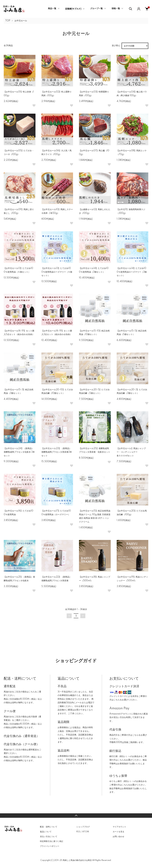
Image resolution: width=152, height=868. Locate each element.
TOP (8, 21)
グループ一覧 (96, 9)
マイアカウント (119, 827)
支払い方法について (49, 837)
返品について (46, 832)
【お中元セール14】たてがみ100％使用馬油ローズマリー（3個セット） (132, 272)
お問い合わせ (118, 837)
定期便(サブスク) (73, 9)
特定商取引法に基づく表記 (52, 841)
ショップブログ (83, 827)
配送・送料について (49, 827)
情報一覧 (116, 9)
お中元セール (21, 21)
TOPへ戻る (76, 816)
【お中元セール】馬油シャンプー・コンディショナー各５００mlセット (131, 452)
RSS (78, 832)
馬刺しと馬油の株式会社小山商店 (77, 860)
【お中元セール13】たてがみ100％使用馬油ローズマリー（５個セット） (57, 272)
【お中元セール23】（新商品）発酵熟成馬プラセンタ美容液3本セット (57, 452)
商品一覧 (52, 9)
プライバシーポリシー (50, 846)
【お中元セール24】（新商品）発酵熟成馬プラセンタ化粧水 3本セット (19, 452)
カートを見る (118, 832)
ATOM (86, 832)
